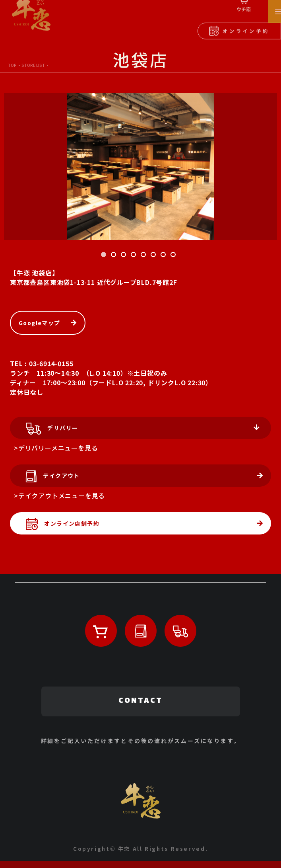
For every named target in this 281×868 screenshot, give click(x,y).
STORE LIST (33, 65)
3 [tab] (125, 256)
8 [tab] (174, 256)
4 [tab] (135, 256)
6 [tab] (155, 256)
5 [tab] (145, 256)
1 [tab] (105, 256)
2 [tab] (115, 256)
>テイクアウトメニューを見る (59, 495)
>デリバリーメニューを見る (56, 448)
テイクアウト (49, 478)
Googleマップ (40, 323)
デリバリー (48, 430)
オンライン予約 (239, 28)
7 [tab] (165, 256)
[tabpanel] (140, 166)
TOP (12, 65)
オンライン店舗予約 (59, 525)
